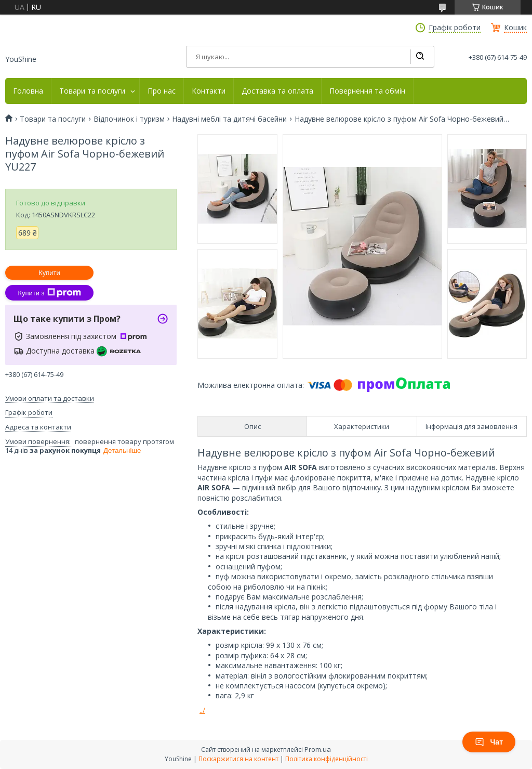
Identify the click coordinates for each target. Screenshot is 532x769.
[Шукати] (420, 57)
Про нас (162, 91)
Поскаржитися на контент (238, 759)
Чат (489, 742)
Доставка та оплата (277, 91)
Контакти (209, 91)
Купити (49, 273)
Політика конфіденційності (327, 759)
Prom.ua (318, 749)
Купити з (49, 293)
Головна (28, 91)
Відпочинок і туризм (129, 119)
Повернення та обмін (367, 91)
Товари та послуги (92, 91)
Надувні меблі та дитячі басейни (229, 119)
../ (202, 710)
